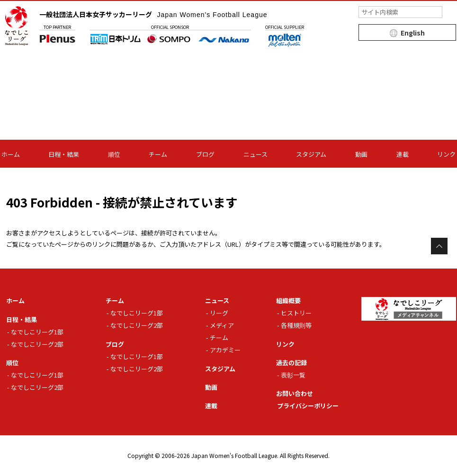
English (413, 33)
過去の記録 (291, 363)
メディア (222, 325)
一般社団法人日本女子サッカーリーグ (153, 14)
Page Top (439, 246)
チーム (158, 154)
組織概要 (288, 301)
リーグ (219, 313)
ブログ (205, 154)
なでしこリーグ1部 (37, 332)
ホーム (11, 154)
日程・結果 (64, 154)
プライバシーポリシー (308, 406)
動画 (361, 154)
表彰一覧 (293, 375)
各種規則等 (296, 325)
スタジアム (311, 154)
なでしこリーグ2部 (37, 344)
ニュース (255, 154)
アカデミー (225, 350)
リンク (446, 154)
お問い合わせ (295, 393)
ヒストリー (296, 313)
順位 (114, 154)
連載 (403, 154)
